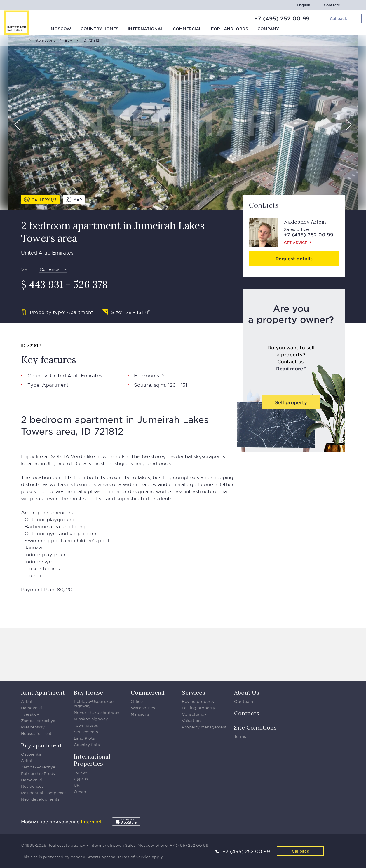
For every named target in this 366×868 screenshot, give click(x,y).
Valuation (191, 721)
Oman (80, 792)
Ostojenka (31, 754)
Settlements (86, 732)
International (146, 29)
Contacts (332, 5)
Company (268, 29)
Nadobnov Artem (305, 222)
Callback (300, 851)
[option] (183, 123)
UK (77, 785)
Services (194, 692)
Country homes (100, 29)
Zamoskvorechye (38, 721)
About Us (247, 692)
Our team (244, 701)
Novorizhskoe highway (97, 712)
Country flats (87, 745)
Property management (204, 727)
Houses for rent (36, 733)
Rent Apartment (43, 692)
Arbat (27, 701)
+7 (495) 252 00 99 (282, 18)
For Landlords (230, 29)
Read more (290, 368)
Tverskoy (30, 714)
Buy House (88, 692)
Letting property (198, 708)
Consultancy (194, 714)
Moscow (61, 29)
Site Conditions (255, 727)
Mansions (140, 714)
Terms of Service (134, 857)
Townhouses (86, 725)
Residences (32, 786)
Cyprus (81, 779)
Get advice (296, 243)
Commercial (187, 29)
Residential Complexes (44, 793)
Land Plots (84, 738)
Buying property (198, 701)
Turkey (81, 772)
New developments (40, 799)
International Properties (92, 760)
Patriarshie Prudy (38, 773)
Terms (240, 736)
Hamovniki (32, 708)
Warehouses (143, 708)
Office (137, 701)
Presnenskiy (33, 727)
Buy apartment (41, 745)
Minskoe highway (91, 719)
